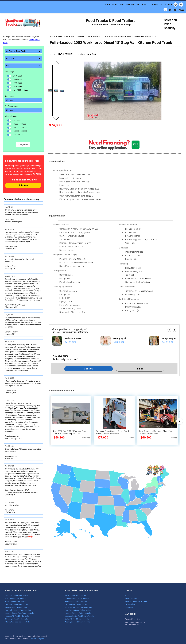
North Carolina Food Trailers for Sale (78, 607)
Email (140, 369)
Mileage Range (11, 116)
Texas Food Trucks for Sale (15, 599)
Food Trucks (111, 5)
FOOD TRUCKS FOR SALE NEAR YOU (21, 591)
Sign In (171, 5)
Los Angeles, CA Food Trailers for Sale (79, 616)
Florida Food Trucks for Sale (16, 601)
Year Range (9, 72)
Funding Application (132, 598)
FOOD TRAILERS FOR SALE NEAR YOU (81, 591)
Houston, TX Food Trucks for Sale (18, 616)
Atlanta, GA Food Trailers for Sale (77, 622)
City (23, 66)
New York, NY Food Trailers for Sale (78, 610)
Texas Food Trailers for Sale (75, 596)
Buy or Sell (143, 5)
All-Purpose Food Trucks (23, 51)
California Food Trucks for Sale (17, 596)
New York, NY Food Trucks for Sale (18, 610)
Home (127, 595)
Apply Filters (23, 145)
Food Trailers (127, 5)
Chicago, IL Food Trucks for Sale (17, 619)
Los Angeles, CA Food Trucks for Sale (19, 613)
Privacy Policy (130, 604)
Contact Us (157, 5)
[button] (56, 119)
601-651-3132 (135, 619)
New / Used (9, 96)
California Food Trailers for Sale (77, 599)
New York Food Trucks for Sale (17, 604)
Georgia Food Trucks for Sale (16, 607)
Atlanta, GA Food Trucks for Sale (17, 622)
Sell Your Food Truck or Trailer (136, 601)
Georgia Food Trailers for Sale (76, 604)
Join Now (23, 185)
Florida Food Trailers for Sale (76, 601)
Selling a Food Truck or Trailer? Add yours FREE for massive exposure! (21, 40)
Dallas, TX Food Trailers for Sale (77, 619)
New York (23, 58)
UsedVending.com (38, 639)
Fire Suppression (11, 106)
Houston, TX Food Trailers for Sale (78, 613)
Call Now (89, 369)
